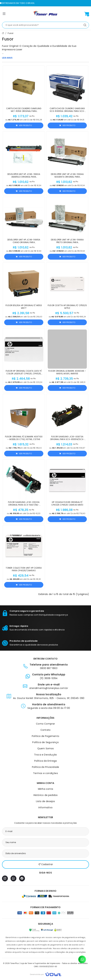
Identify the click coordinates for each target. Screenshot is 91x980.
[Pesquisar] (85, 25)
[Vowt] (46, 974)
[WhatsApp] (13, 878)
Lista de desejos (45, 801)
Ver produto (24, 125)
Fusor (11, 33)
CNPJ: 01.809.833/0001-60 (46, 967)
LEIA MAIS (7, 58)
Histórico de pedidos (46, 795)
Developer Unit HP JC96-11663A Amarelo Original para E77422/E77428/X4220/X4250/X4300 (24, 177)
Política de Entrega (46, 761)
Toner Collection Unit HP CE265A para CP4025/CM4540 (24, 569)
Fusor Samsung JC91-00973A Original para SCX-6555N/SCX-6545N (67, 439)
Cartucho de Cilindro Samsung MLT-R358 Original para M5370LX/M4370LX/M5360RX (24, 111)
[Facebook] (22, 878)
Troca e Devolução (45, 755)
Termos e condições (45, 773)
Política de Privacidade (46, 767)
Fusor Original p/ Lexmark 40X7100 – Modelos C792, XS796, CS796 (24, 438)
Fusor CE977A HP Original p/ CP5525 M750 (67, 307)
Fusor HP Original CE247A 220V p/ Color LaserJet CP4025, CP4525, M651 (24, 374)
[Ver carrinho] (87, 14)
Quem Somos (46, 748)
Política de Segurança (45, 742)
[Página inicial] (45, 14)
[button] (4, 14)
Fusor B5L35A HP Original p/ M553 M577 (24, 307)
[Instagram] (5, 878)
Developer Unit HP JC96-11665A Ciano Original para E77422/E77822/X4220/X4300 (24, 242)
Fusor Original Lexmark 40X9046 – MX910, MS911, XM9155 (67, 372)
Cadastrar (45, 864)
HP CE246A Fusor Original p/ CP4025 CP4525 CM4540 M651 (67, 503)
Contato (45, 730)
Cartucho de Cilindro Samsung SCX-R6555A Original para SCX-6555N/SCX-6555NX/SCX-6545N (67, 111)
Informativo (45, 807)
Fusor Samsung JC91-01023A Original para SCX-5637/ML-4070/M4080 (24, 505)
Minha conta (45, 789)
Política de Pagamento (45, 736)
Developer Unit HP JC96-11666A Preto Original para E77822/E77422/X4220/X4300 (67, 242)
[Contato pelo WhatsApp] (82, 959)
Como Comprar (45, 724)
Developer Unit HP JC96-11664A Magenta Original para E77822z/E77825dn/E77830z (67, 177)
